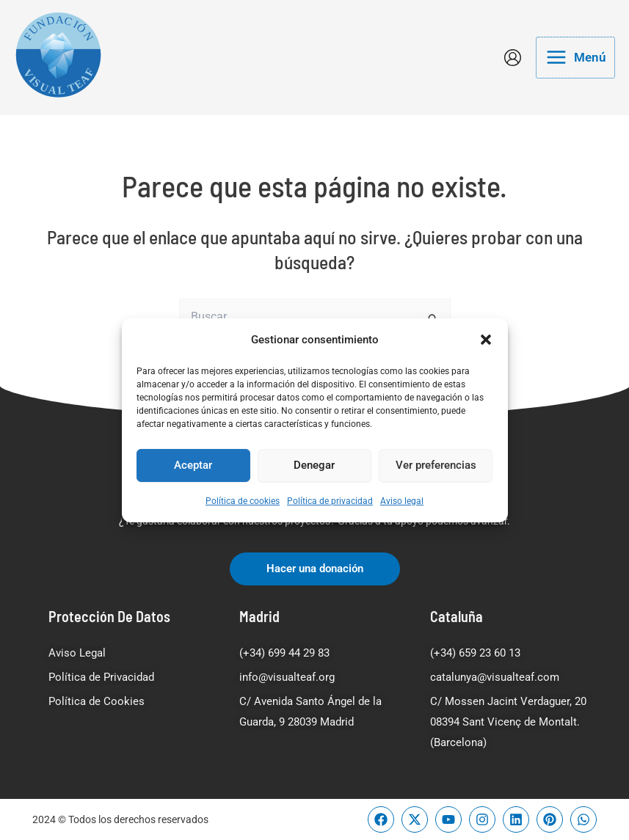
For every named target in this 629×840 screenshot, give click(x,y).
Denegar (314, 465)
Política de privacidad (330, 501)
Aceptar (193, 465)
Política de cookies (243, 501)
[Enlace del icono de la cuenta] (513, 58)
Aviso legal (402, 501)
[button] (486, 339)
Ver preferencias (436, 465)
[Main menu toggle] (575, 58)
